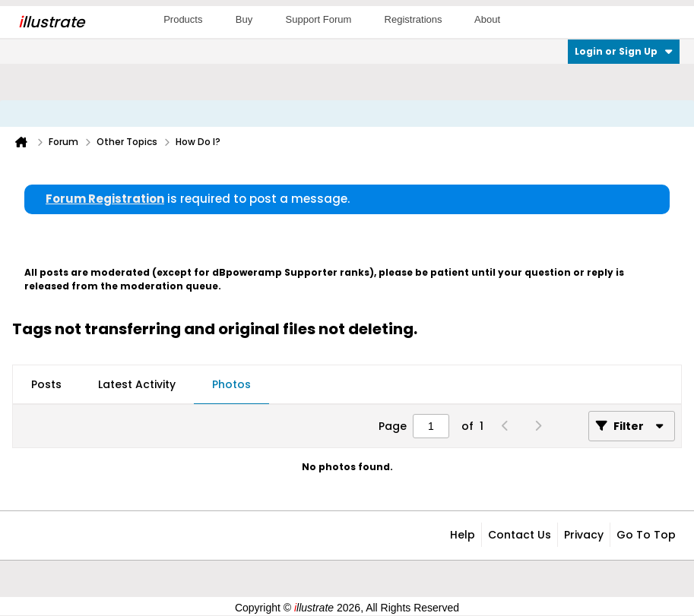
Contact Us (520, 535)
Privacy (584, 535)
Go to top (646, 535)
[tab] (46, 385)
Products (183, 19)
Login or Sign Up (624, 51)
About (487, 19)
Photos (231, 384)
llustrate (51, 22)
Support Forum (319, 19)
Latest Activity (137, 384)
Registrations (414, 19)
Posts (46, 384)
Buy (244, 19)
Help (463, 535)
